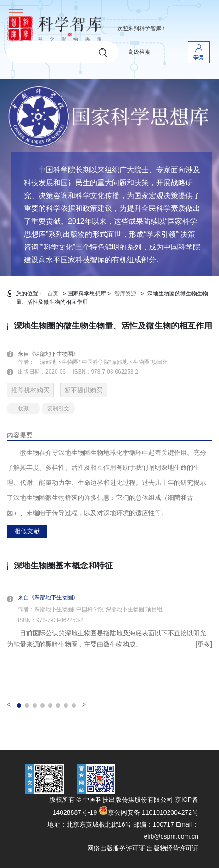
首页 (53, 294)
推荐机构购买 (30, 390)
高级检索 (139, 52)
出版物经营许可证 (173, 848)
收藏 (23, 408)
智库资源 (125, 294)
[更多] (204, 644)
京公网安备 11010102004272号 (149, 812)
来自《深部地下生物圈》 (54, 354)
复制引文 (58, 408)
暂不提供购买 (84, 390)
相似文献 (27, 531)
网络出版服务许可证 (116, 848)
